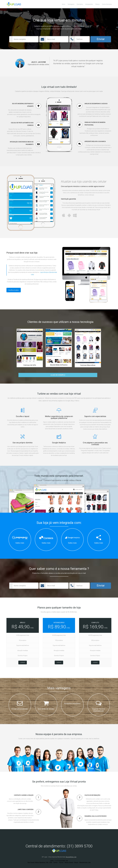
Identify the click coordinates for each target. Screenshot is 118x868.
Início (64, 4)
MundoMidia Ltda (71, 857)
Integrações (89, 4)
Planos (97, 4)
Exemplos (80, 4)
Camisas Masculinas (88, 365)
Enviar (101, 39)
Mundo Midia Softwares (59, 365)
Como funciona (107, 4)
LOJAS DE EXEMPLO (58, 375)
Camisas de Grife (30, 365)
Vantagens (71, 4)
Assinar (23, 663)
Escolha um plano (14, 290)
